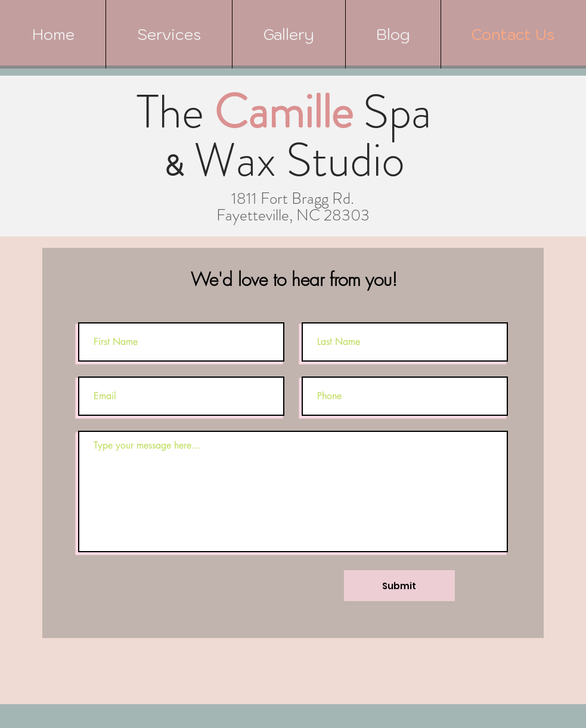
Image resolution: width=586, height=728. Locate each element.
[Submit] (399, 586)
